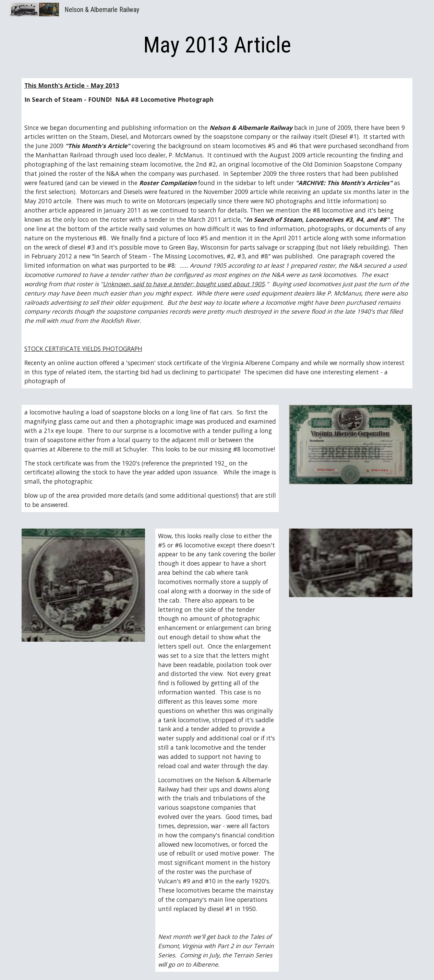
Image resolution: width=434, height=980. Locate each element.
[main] (217, 45)
